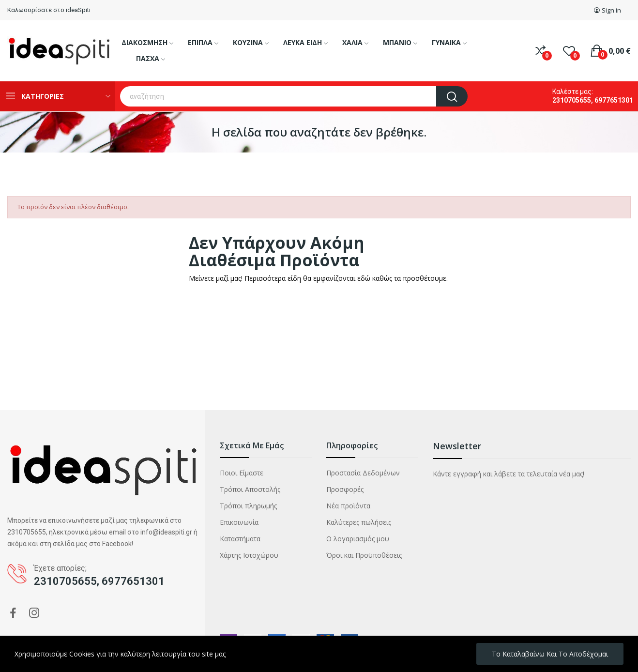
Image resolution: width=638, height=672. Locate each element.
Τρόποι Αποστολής (250, 489)
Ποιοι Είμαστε (242, 473)
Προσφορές (345, 489)
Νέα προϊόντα (348, 506)
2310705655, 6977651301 (593, 100)
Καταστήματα (240, 539)
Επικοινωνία (239, 522)
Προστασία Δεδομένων (363, 473)
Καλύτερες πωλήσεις (359, 522)
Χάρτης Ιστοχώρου (249, 555)
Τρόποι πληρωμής (248, 506)
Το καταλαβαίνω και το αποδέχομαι (550, 654)
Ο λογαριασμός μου (358, 539)
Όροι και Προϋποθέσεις (364, 555)
